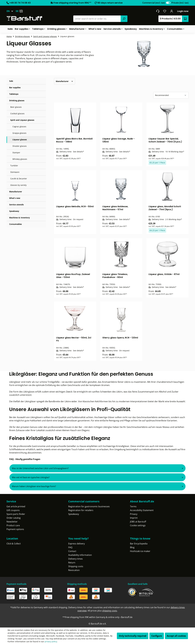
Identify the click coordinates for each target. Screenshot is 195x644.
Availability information (80, 555)
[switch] (168, 3)
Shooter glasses (20, 146)
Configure (157, 636)
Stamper (16, 153)
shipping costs (110, 611)
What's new (15, 198)
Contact (72, 551)
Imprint (134, 518)
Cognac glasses (19, 127)
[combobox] (97, 19)
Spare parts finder (16, 514)
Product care (13, 525)
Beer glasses (16, 107)
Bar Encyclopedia (139, 544)
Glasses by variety (18, 185)
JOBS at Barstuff (138, 522)
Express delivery (77, 544)
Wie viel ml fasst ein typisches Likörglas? (31, 477)
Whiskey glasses (20, 159)
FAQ (70, 547)
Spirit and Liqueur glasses (22, 120)
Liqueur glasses (20, 140)
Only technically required (133, 636)
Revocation (74, 570)
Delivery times (75, 559)
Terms (133, 506)
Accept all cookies (176, 636)
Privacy (134, 514)
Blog (132, 547)
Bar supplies (15, 87)
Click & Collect (14, 544)
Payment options (15, 529)
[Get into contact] (158, 11)
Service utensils (16, 205)
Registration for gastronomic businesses (89, 506)
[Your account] (172, 11)
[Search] (124, 19)
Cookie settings (138, 525)
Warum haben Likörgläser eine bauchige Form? (34, 486)
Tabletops (14, 94)
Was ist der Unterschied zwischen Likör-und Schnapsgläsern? (40, 468)
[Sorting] (171, 95)
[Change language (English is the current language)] (11, 11)
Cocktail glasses (17, 113)
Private (180, 3)
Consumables (16, 224)
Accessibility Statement (142, 510)
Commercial (154, 3)
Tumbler (14, 166)
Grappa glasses (19, 133)
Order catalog (14, 518)
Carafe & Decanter (19, 179)
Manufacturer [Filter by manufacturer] (65, 81)
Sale (11, 81)
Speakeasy (14, 211)
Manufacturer (16, 192)
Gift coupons (13, 510)
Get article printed (16, 506)
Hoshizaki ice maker (140, 551)
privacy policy (51, 641)
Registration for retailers (81, 510)
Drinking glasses (17, 100)
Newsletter (12, 522)
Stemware (15, 172)
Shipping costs (76, 566)
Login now (183, 11)
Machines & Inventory (19, 218)
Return (72, 563)
